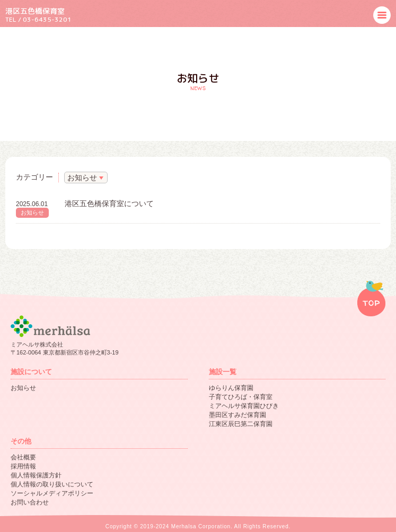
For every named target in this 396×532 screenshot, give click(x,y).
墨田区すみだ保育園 (237, 415)
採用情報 (23, 466)
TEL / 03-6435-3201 (38, 19)
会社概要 (23, 457)
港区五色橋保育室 (35, 11)
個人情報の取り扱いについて (52, 484)
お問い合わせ (30, 502)
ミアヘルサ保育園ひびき (244, 406)
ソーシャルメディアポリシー (52, 493)
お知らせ (32, 212)
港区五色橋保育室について (109, 203)
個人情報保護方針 (36, 475)
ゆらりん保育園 (231, 388)
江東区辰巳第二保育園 (241, 424)
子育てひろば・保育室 (241, 397)
